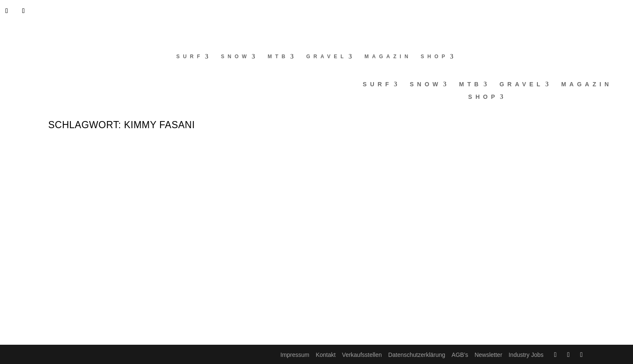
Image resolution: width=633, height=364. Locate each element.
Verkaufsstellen (362, 355)
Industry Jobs (526, 355)
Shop (435, 57)
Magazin (388, 57)
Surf (190, 57)
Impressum (295, 355)
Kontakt (326, 355)
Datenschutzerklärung (417, 355)
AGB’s (460, 355)
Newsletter (488, 355)
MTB (278, 57)
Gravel (326, 57)
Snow (235, 57)
